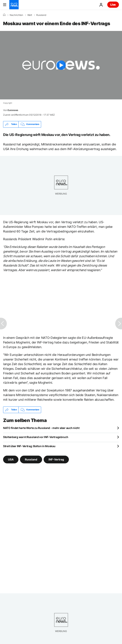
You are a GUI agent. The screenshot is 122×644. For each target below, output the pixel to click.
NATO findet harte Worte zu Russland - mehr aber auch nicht (41, 428)
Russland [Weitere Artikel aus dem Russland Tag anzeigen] (31, 459)
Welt (30, 15)
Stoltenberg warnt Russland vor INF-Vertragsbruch (36, 437)
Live (113, 5)
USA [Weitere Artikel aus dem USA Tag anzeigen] (11, 459)
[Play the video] (61, 65)
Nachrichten (16, 15)
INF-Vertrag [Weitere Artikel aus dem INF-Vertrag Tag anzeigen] (56, 459)
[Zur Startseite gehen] (14, 5)
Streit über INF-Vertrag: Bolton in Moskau (29, 446)
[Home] (4, 15)
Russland (41, 15)
